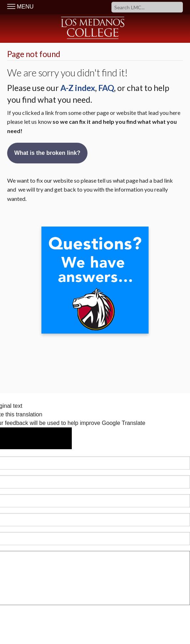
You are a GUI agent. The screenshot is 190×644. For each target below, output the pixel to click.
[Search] (147, 7)
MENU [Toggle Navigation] (20, 7)
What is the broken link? (47, 153)
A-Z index (78, 88)
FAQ (106, 88)
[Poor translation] (52, 438)
